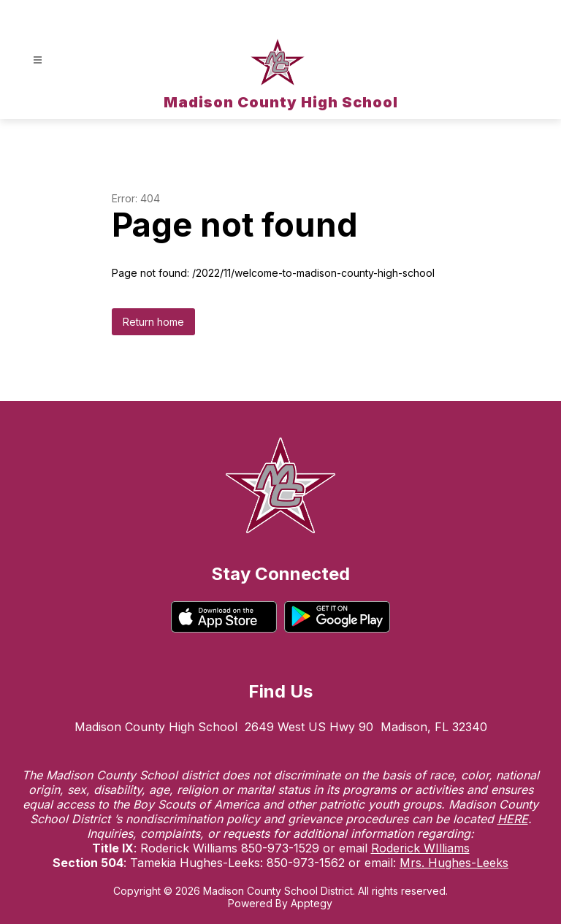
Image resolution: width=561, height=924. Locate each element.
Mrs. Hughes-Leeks (454, 863)
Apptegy (312, 903)
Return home (153, 322)
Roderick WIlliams (420, 848)
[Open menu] (38, 60)
